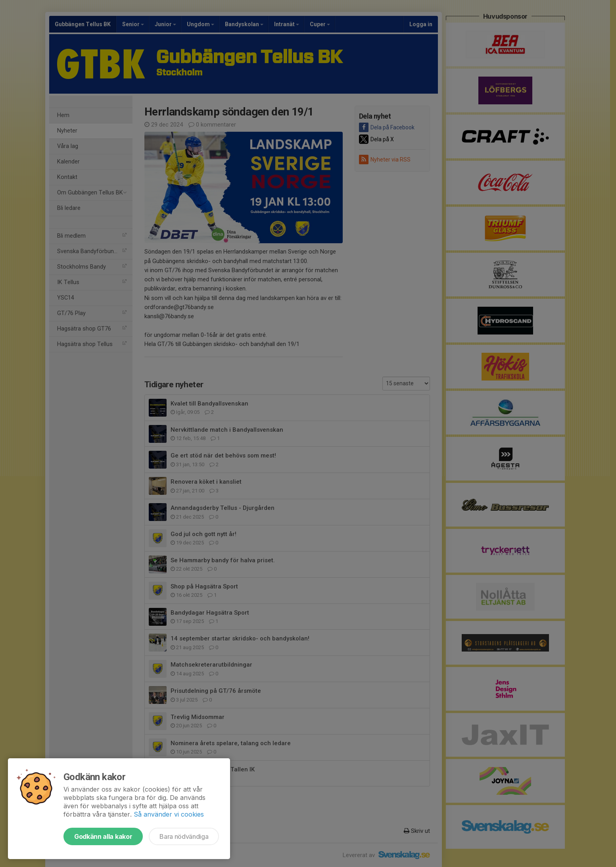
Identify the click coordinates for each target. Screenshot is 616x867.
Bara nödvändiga (184, 836)
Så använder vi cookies (169, 814)
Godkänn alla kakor (103, 836)
